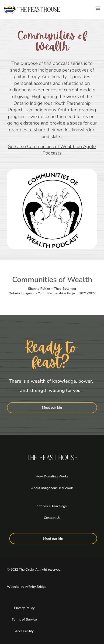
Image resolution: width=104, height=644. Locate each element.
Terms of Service (24, 619)
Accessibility (24, 631)
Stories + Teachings (52, 506)
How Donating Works (52, 476)
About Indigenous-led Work (52, 488)
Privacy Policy (24, 608)
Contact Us (52, 518)
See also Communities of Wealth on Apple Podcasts (52, 150)
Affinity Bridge (36, 587)
